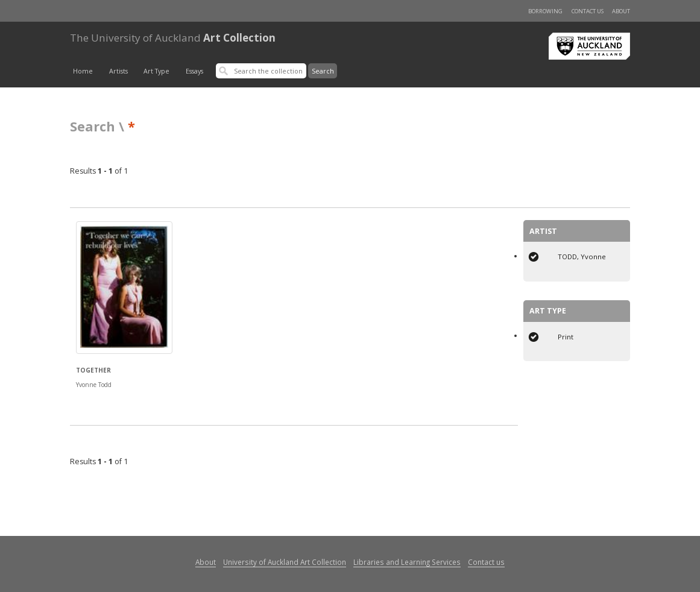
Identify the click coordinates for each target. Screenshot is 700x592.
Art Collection (173, 38)
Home (83, 71)
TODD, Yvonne (582, 257)
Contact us (588, 11)
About (621, 11)
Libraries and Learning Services (407, 562)
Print (566, 337)
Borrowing (545, 11)
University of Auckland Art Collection (285, 562)
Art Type (156, 71)
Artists (118, 71)
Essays (194, 71)
